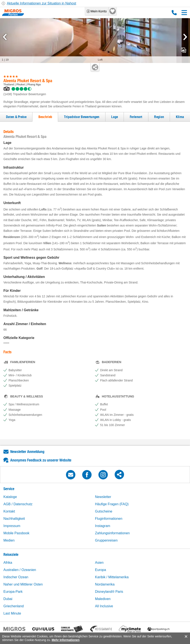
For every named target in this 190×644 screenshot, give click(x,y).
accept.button (186, 637)
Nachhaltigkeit (14, 519)
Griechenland (14, 606)
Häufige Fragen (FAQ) (112, 504)
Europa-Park (13, 592)
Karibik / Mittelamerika (112, 577)
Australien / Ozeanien (20, 570)
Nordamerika (105, 584)
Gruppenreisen (106, 540)
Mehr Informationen (66, 640)
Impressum (12, 526)
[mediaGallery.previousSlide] (5, 37)
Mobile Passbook (16, 533)
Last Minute (12, 613)
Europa (101, 570)
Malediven (103, 599)
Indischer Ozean (16, 577)
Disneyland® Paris (109, 592)
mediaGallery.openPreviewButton (184, 50)
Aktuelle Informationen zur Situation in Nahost (42, 3)
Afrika (8, 563)
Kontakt (9, 511)
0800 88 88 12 (174, 13)
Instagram (103, 526)
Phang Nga (34, 85)
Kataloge (10, 497)
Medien (9, 540)
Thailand (9, 85)
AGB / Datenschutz (18, 504)
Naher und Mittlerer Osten (23, 584)
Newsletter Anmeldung (27, 452)
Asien (99, 563)
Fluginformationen (109, 519)
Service (9, 489)
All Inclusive (104, 606)
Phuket (21, 85)
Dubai (8, 599)
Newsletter (103, 497)
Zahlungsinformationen (112, 533)
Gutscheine (104, 511)
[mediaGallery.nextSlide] (185, 37)
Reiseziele (11, 554)
